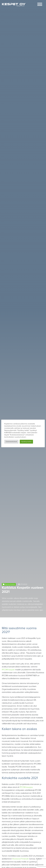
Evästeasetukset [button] (11, 442)
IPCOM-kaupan (8, 670)
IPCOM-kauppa (26, 787)
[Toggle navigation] (40, 5)
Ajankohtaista (10, 584)
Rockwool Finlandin (21, 859)
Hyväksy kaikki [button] (26, 442)
